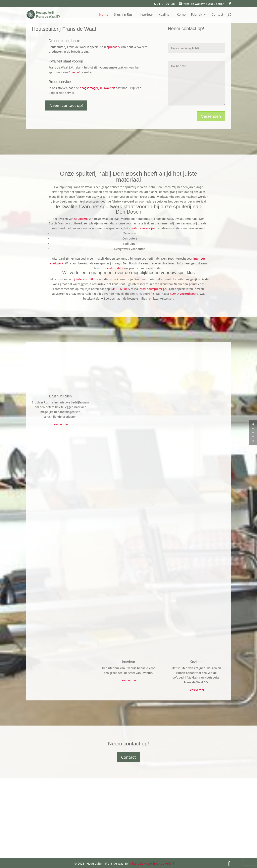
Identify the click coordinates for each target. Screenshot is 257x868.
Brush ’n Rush (124, 15)
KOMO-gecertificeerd (184, 294)
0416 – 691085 (120, 289)
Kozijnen (165, 15)
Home (104, 15)
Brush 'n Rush (61, 396)
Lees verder (60, 424)
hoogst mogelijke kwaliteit (97, 88)
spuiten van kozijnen (143, 228)
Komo (181, 15)
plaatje (74, 72)
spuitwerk (114, 47)
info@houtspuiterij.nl (153, 289)
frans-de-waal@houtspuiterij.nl (153, 863)
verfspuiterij (115, 268)
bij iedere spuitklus (85, 279)
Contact (217, 15)
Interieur (146, 15)
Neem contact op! (66, 105)
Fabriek (197, 15)
